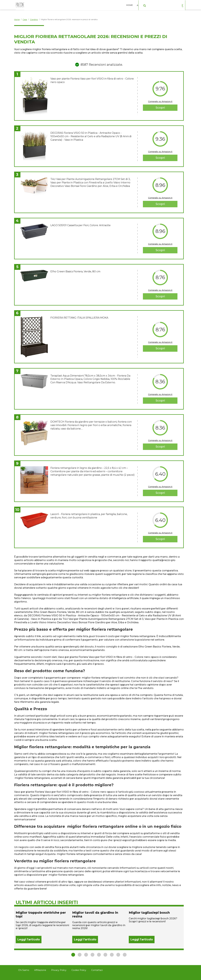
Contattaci (97, 970)
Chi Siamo (24, 970)
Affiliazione (40, 970)
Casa (164, 5)
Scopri (160, 108)
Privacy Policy (59, 970)
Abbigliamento (146, 5)
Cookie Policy (79, 970)
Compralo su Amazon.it (160, 101)
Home (130, 5)
